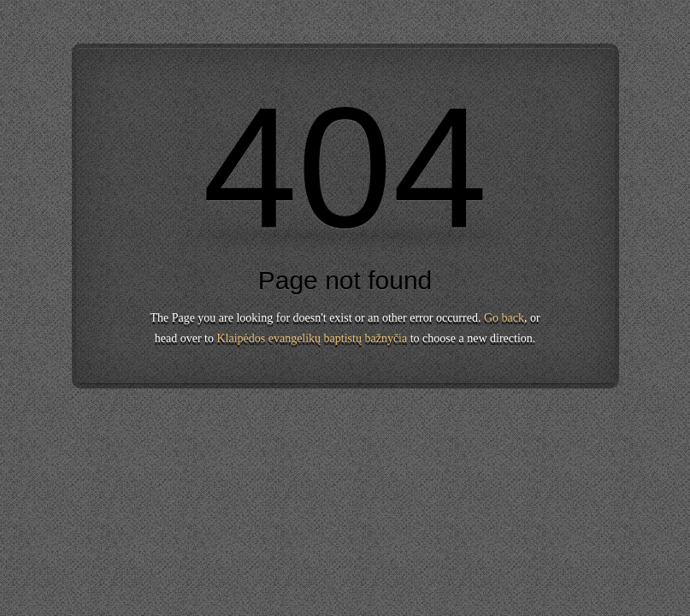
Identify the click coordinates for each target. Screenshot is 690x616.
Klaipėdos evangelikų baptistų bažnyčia (312, 338)
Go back (504, 318)
